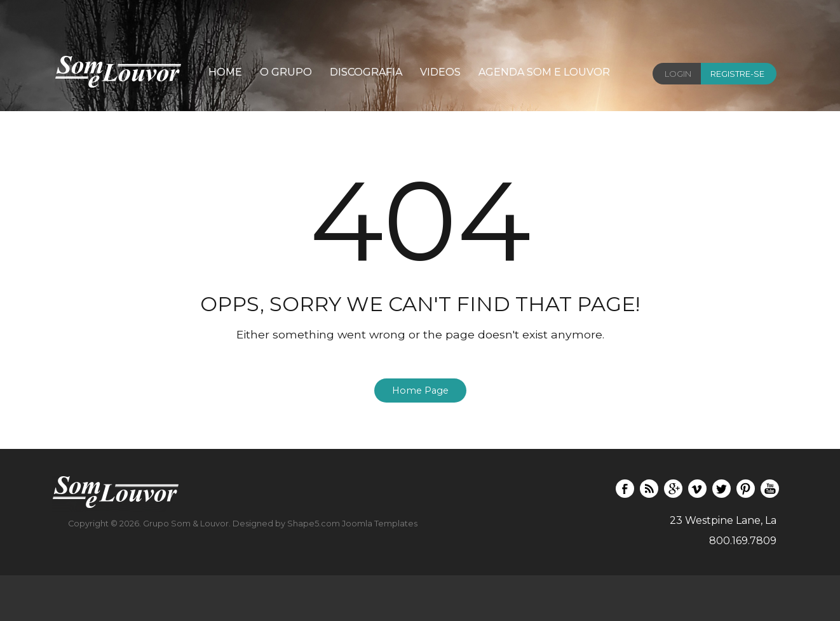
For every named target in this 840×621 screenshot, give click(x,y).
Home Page (420, 391)
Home (225, 72)
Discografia (366, 72)
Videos (440, 72)
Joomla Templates (380, 524)
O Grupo (286, 72)
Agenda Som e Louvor (544, 72)
